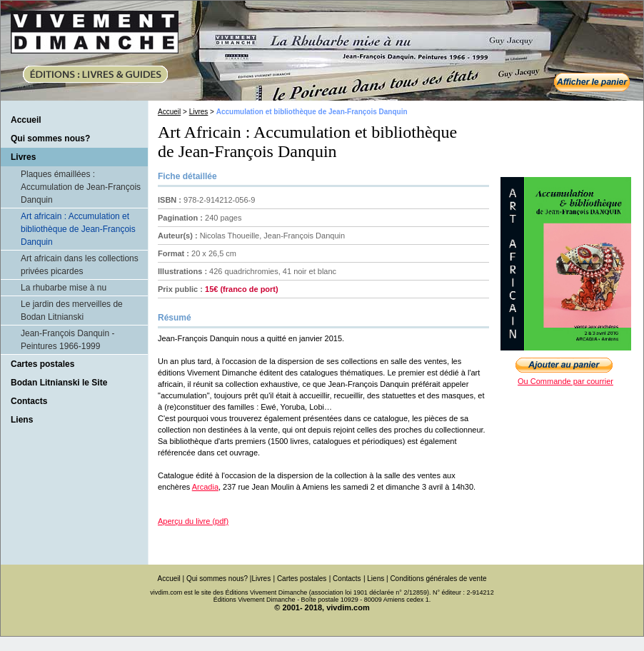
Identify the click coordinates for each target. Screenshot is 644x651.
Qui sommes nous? (50, 138)
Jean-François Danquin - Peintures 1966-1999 (67, 340)
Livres (199, 112)
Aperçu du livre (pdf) (193, 521)
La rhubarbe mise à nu (64, 288)
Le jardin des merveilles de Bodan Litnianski (72, 311)
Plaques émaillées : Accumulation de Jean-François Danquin (81, 187)
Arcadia (205, 487)
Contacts (29, 401)
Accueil (26, 120)
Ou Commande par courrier (565, 381)
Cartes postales (42, 364)
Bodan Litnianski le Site (59, 383)
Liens (22, 420)
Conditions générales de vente (438, 579)
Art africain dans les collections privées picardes (80, 265)
